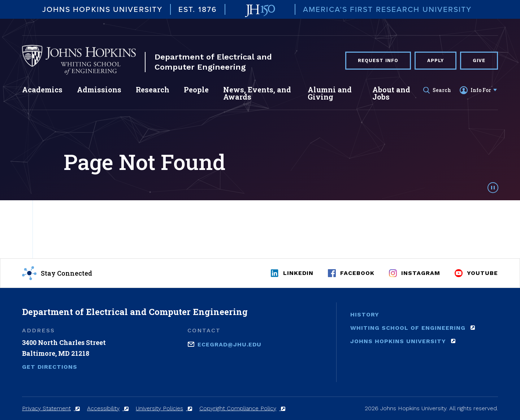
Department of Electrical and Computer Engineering (213, 62)
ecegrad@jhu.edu (229, 344)
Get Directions (50, 367)
